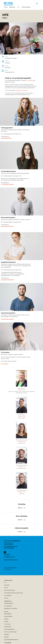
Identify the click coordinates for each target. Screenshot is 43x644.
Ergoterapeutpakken (7, 319)
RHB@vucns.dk (22, 442)
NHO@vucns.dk (22, 390)
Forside (6, 7)
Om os (6, 612)
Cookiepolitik (8, 627)
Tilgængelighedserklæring (11, 640)
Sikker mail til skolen (11, 560)
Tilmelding (8, 643)
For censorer (7, 624)
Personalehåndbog (9, 629)
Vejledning (8, 601)
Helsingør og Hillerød (21, 90)
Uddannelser (12, 7)
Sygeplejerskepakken (8, 280)
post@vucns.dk (9, 557)
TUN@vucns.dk (21, 416)
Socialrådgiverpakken (8, 184)
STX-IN (6, 588)
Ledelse (6, 622)
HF (18, 7)
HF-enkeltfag (30, 80)
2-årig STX (7, 585)
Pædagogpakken (6, 138)
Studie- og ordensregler (10, 632)
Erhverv (6, 598)
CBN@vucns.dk (21, 492)
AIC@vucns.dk (21, 467)
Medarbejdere (8, 614)
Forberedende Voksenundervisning (13, 593)
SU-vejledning (8, 606)
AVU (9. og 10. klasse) (9, 590)
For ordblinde (8, 595)
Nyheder (6, 637)
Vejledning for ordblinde (11, 608)
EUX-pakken (5, 364)
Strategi (6, 619)
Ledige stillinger (8, 616)
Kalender (7, 634)
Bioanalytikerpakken (7, 226)
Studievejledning (9, 603)
